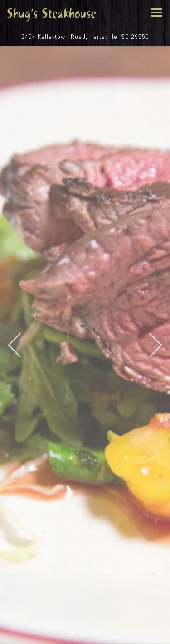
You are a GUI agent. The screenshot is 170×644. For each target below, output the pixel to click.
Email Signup (85, 634)
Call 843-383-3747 (85, 615)
